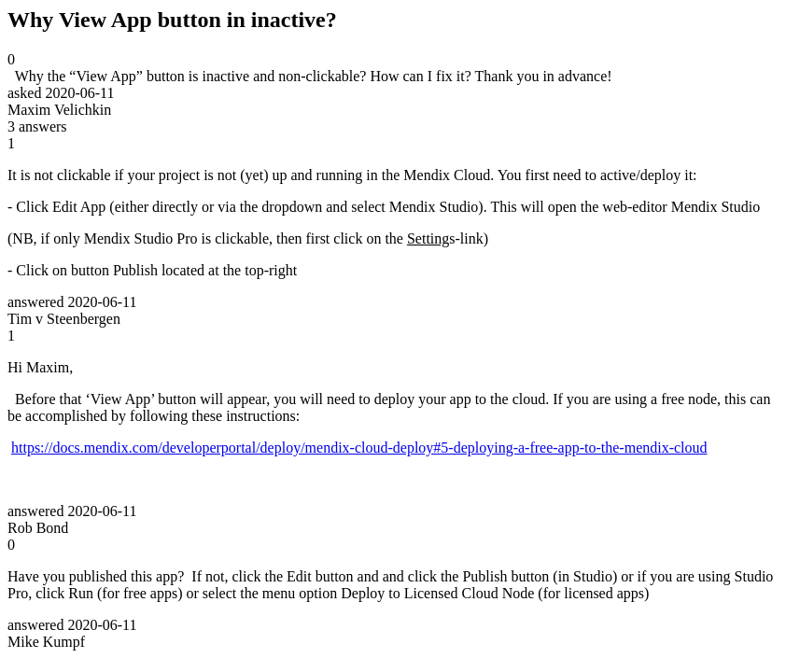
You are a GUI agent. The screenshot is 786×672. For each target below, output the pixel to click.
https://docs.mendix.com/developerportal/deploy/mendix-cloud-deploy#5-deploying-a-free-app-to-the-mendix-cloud (359, 448)
